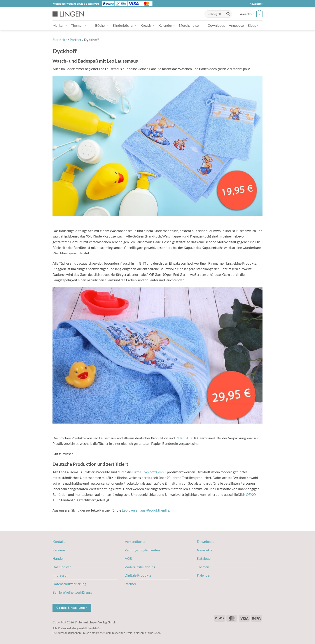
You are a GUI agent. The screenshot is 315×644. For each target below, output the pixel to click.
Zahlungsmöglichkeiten (142, 550)
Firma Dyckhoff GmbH (149, 472)
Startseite (60, 40)
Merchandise (189, 25)
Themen (79, 25)
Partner (76, 40)
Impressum (61, 575)
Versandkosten (136, 541)
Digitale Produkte (138, 575)
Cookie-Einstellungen (72, 608)
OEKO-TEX (184, 438)
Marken (60, 25)
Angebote (236, 25)
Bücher (102, 25)
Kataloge (204, 558)
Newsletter (256, 4)
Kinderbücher (125, 25)
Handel (58, 558)
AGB (128, 558)
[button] (251, 14)
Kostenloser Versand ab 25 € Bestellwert (76, 4)
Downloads (216, 25)
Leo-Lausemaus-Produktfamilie (146, 510)
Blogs (253, 25)
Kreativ (147, 25)
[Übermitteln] (228, 14)
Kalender (167, 25)
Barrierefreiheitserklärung (72, 592)
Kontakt (59, 541)
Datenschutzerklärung (69, 584)
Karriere (59, 550)
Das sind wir (62, 567)
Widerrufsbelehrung (140, 567)
